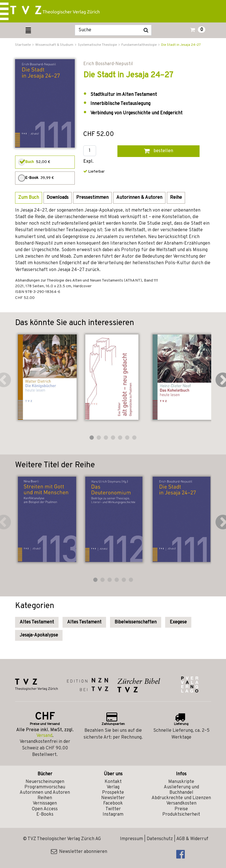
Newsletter (113, 798)
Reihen (45, 798)
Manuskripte (181, 782)
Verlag (113, 787)
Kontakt (113, 782)
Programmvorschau (45, 787)
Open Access (45, 809)
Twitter (113, 809)
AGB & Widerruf (192, 839)
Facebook (113, 803)
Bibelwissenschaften (136, 622)
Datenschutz (160, 839)
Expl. (88, 162)
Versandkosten (181, 803)
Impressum (131, 839)
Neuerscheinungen (45, 782)
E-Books (45, 815)
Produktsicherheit (181, 815)
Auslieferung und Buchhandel (181, 790)
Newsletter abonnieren (79, 852)
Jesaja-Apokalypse (39, 635)
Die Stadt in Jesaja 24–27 (181, 45)
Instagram (113, 815)
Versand (44, 736)
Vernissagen (45, 803)
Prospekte (113, 793)
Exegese (178, 622)
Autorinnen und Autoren (45, 793)
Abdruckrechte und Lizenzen (181, 798)
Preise (181, 809)
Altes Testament (37, 622)
